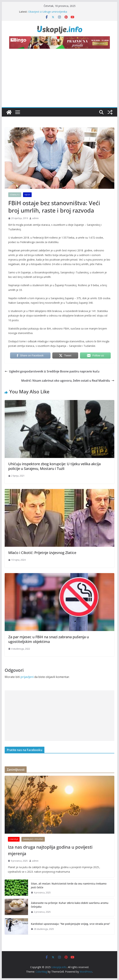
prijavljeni (27, 677)
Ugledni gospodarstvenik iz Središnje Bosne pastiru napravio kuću (52, 371)
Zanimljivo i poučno (33, 839)
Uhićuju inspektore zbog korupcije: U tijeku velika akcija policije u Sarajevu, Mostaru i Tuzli (54, 466)
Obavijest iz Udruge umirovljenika (48, 12)
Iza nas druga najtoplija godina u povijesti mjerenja (50, 850)
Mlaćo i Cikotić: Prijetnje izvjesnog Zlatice (42, 553)
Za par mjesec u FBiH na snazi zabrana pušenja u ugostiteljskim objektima (49, 639)
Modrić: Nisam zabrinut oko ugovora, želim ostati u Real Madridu (68, 381)
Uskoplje (14, 839)
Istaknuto (15, 195)
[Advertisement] (59, 80)
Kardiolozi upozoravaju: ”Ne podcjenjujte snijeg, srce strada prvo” (70, 924)
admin (35, 218)
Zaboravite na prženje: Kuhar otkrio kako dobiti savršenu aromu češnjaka (70, 905)
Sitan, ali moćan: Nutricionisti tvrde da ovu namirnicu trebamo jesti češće (69, 885)
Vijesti (27, 195)
